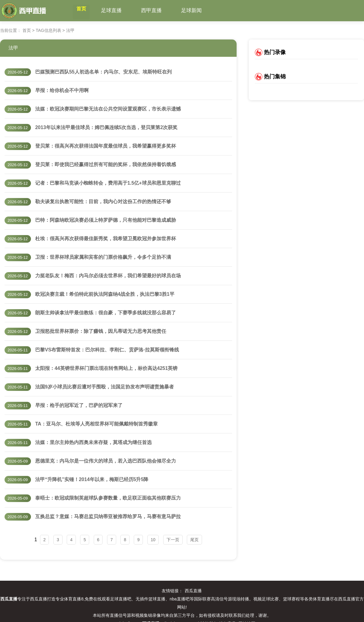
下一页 (173, 540)
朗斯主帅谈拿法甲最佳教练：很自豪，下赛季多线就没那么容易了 (106, 313)
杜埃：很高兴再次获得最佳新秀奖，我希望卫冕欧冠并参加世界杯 (106, 239)
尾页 (194, 540)
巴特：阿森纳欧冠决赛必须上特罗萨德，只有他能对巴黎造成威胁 (106, 220)
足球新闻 (201, 10)
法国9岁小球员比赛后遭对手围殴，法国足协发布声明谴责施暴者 (104, 387)
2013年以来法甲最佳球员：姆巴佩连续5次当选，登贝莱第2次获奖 (106, 127)
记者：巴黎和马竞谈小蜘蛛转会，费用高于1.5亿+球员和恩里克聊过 (108, 183)
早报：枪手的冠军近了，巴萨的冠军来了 (79, 405)
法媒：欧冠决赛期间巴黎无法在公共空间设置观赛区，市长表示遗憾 (108, 109)
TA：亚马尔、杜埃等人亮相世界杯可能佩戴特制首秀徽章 (96, 424)
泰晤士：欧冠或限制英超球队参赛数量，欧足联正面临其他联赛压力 (108, 498)
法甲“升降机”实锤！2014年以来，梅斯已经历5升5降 (92, 479)
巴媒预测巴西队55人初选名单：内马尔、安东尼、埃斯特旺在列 (103, 72)
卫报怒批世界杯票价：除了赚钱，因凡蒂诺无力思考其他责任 (101, 331)
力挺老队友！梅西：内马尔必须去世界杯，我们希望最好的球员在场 (108, 276)
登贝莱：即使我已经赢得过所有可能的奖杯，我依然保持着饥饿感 (106, 164)
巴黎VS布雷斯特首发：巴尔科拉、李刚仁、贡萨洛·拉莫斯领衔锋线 (107, 350)
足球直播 (121, 10)
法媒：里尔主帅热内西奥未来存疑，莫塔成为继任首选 (93, 442)
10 (153, 540)
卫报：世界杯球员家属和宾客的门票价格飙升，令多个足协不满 (103, 257)
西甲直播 (161, 10)
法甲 (13, 48)
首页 (86, 10)
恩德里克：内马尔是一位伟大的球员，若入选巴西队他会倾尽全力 (106, 461)
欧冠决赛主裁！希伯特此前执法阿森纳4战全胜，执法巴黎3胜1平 (105, 294)
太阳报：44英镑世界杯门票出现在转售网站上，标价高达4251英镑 (106, 368)
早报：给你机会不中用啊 (62, 90)
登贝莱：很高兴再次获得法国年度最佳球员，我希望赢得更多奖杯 (106, 146)
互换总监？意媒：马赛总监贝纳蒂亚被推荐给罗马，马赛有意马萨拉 (108, 516)
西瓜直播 (193, 591)
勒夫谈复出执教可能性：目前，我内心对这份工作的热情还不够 (103, 202)
